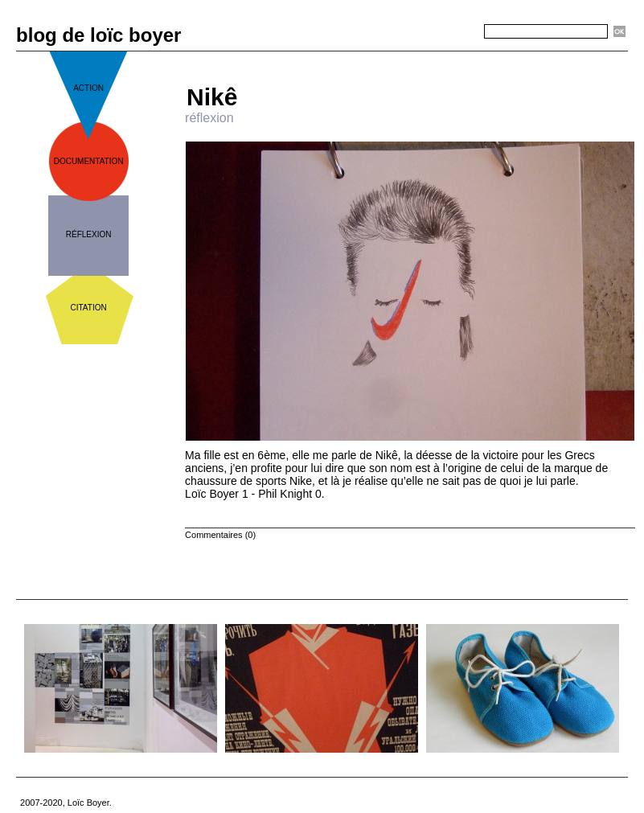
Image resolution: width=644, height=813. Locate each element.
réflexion (89, 234)
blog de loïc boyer (98, 35)
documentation (89, 161)
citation (89, 308)
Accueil (416, 57)
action (88, 88)
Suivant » (463, 57)
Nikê (212, 97)
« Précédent (363, 57)
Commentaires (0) (220, 535)
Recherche (455, 32)
